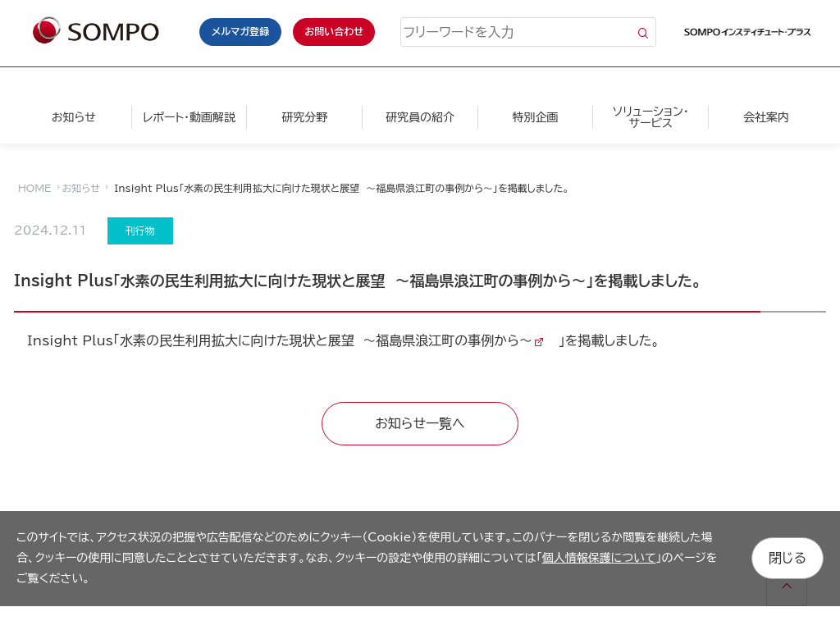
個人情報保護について (599, 558)
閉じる (787, 558)
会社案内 (766, 117)
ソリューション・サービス (651, 117)
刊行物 (140, 230)
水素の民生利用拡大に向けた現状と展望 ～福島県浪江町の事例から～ (326, 340)
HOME (34, 188)
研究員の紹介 (420, 117)
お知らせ (74, 117)
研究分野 (304, 117)
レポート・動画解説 (189, 117)
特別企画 (536, 117)
